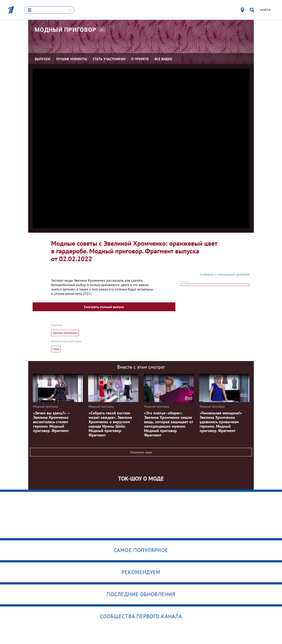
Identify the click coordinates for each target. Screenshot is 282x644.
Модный (66, 30)
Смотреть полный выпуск (104, 307)
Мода (56, 349)
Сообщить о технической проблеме (225, 274)
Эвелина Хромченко (65, 333)
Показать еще (141, 452)
